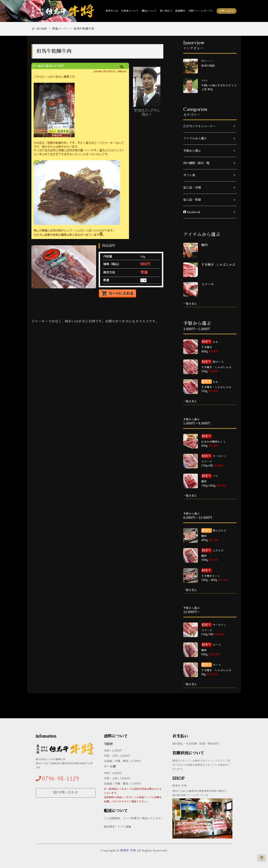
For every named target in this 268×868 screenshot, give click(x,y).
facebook (192, 212)
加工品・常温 (192, 200)
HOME (42, 29)
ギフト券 (189, 175)
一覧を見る (190, 304)
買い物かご (166, 11)
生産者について (130, 11)
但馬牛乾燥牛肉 (84, 29)
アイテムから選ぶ (195, 138)
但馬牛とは (112, 11)
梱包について (149, 11)
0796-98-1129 (61, 779)
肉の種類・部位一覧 (196, 163)
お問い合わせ (227, 11)
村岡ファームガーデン (201, 11)
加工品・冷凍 (192, 188)
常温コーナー (61, 29)
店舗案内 (180, 11)
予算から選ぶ (192, 151)
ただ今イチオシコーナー (199, 126)
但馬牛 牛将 (128, 850)
